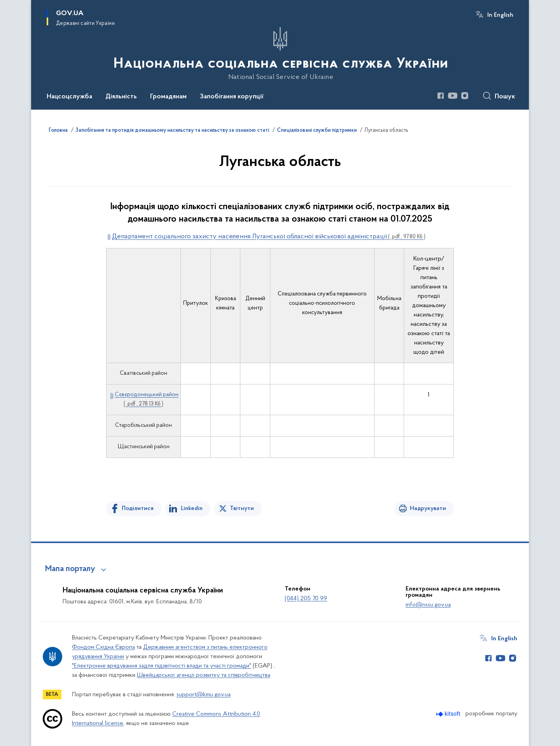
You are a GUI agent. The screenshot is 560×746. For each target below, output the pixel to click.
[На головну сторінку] (280, 54)
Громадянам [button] (168, 97)
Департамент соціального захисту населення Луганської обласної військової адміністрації (269, 237)
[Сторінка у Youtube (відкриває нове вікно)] (453, 96)
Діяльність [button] (121, 97)
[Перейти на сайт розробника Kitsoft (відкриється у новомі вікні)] (449, 714)
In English (500, 15)
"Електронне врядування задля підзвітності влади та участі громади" (162, 666)
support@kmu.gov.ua (204, 695)
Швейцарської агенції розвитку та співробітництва (204, 675)
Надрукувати (428, 508)
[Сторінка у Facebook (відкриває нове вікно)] (441, 96)
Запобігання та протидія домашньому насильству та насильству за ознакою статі (172, 131)
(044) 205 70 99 (306, 599)
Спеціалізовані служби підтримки (317, 131)
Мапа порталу (70, 569)
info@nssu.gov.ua (428, 605)
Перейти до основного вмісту (5, 5)
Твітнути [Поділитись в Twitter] (242, 508)
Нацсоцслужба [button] (69, 97)
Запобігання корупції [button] (232, 97)
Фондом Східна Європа (103, 647)
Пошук (505, 97)
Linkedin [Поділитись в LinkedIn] (192, 508)
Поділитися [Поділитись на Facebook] (138, 508)
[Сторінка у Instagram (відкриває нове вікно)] (465, 96)
